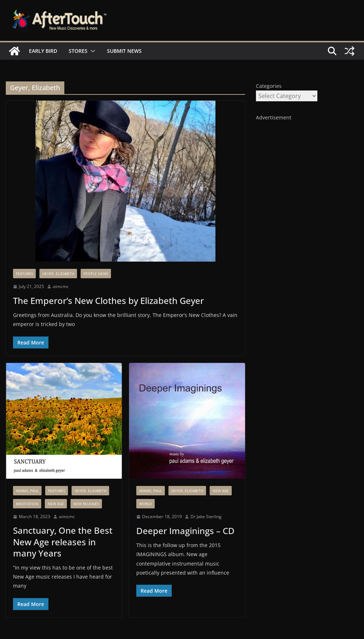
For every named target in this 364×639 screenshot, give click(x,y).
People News (96, 274)
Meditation (27, 504)
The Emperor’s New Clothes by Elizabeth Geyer (108, 301)
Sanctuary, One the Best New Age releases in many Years (63, 541)
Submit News (124, 51)
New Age (56, 504)
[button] (91, 51)
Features (24, 274)
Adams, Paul (27, 491)
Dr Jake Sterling (206, 517)
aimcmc (61, 286)
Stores (78, 51)
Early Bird (43, 51)
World (145, 504)
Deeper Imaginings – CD (185, 531)
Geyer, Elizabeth (58, 274)
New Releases (86, 504)
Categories (269, 86)
